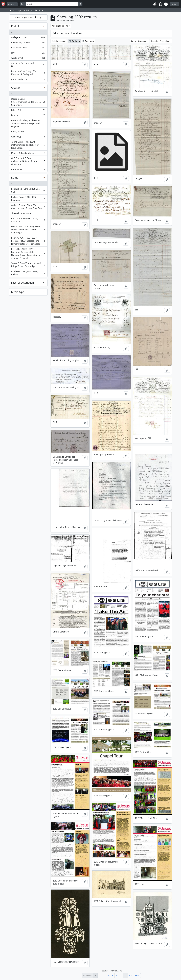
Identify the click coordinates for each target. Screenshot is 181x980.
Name (15, 178)
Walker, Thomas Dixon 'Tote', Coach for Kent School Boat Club (28, 207)
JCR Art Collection (28, 80)
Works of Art (28, 58)
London (28, 116)
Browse (12, 4)
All (12, 32)
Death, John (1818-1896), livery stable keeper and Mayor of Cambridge (28, 230)
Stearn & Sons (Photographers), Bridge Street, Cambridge (28, 102)
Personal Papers (28, 48)
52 (130, 976)
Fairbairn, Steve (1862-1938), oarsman (28, 220)
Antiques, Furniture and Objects (28, 65)
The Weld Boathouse (28, 214)
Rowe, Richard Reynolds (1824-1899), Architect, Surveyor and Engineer (28, 123)
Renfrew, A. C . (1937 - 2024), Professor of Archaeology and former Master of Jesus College (28, 241)
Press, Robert (28, 132)
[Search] (52, 4)
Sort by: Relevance (139, 41)
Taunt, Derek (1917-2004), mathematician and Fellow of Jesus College (28, 145)
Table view (88, 41)
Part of (15, 26)
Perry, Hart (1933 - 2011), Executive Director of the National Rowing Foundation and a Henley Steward (28, 254)
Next (137, 976)
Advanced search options (67, 33)
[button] (155, 4)
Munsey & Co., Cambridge (28, 154)
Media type (18, 292)
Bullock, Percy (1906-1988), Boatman (28, 199)
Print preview (59, 41)
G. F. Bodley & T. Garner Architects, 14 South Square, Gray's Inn (28, 161)
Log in (174, 4)
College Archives (28, 38)
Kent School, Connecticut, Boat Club (28, 190)
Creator (16, 88)
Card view (74, 41)
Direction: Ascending (160, 41)
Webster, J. (28, 137)
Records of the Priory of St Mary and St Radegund (28, 73)
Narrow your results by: (28, 17)
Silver (28, 53)
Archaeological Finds (28, 43)
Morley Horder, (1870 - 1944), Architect (28, 273)
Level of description (22, 283)
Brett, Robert (28, 170)
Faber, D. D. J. (28, 111)
